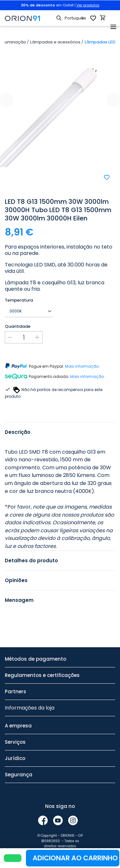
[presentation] (6, 100)
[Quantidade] (24, 337)
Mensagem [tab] (19, 600)
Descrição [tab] (18, 432)
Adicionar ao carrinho (75, 858)
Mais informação (82, 366)
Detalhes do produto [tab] (31, 561)
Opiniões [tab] (16, 580)
